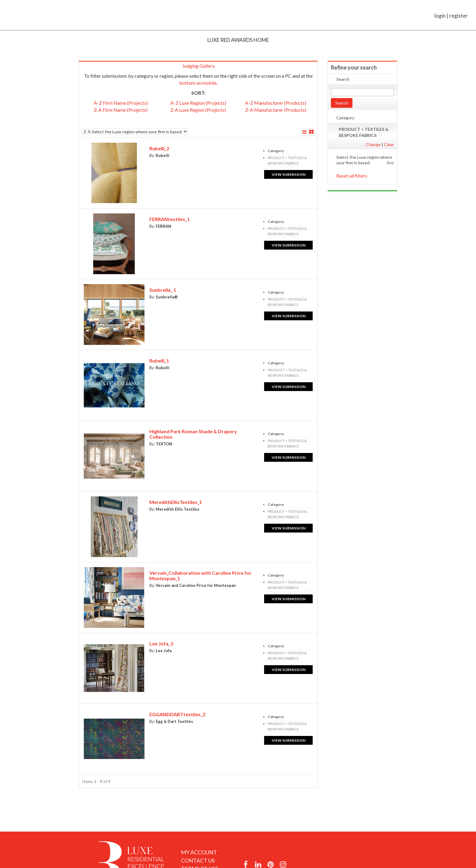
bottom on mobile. (198, 83)
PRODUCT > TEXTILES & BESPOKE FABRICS (364, 132)
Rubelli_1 (159, 361)
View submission (289, 174)
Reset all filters (352, 176)
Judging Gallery (198, 66)
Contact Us (198, 860)
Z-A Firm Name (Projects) (121, 110)
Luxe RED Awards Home (238, 40)
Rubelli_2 (159, 148)
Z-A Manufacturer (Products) (276, 110)
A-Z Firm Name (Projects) (121, 103)
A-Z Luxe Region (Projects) (198, 103)
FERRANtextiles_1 (170, 219)
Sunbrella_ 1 (163, 290)
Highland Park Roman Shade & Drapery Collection (193, 434)
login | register (451, 16)
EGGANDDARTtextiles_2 (177, 714)
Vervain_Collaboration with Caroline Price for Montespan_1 (201, 575)
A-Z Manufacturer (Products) (276, 103)
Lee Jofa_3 (161, 643)
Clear (389, 144)
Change (373, 144)
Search (342, 103)
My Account (199, 852)
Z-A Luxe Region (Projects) (198, 110)
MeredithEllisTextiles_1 (176, 502)
